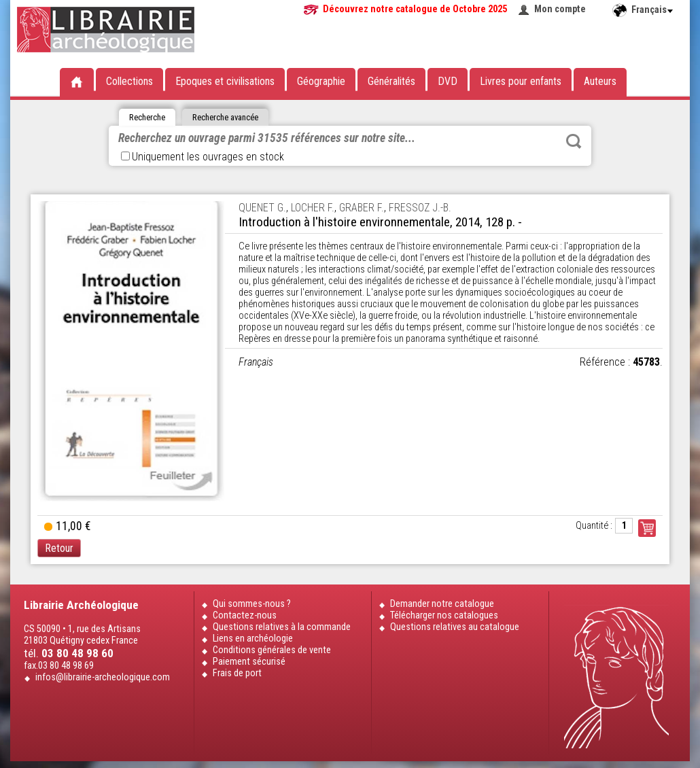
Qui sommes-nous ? (252, 604)
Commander (647, 528)
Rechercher (574, 141)
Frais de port (237, 673)
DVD (448, 81)
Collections (129, 81)
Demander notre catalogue (442, 604)
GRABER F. (362, 208)
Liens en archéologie (253, 639)
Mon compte (560, 9)
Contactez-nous (245, 615)
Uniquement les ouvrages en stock (203, 157)
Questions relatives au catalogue (455, 627)
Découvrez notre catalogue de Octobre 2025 (415, 9)
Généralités (391, 81)
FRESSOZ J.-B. (420, 208)
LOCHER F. (313, 208)
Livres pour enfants (521, 81)
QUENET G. (262, 208)
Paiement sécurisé (249, 662)
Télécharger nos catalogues (444, 615)
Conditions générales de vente (272, 650)
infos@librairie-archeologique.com (103, 677)
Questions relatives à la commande (282, 627)
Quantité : (594, 526)
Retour (59, 548)
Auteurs (600, 81)
